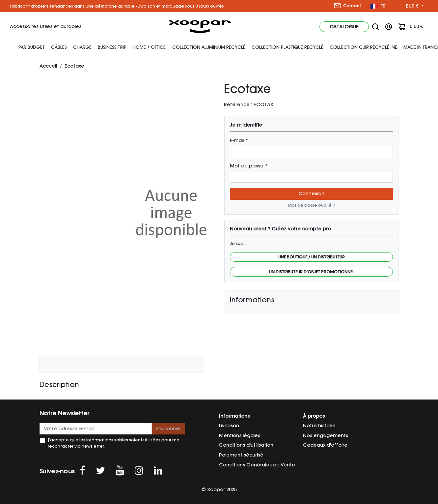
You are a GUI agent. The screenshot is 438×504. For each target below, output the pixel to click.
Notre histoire (319, 426)
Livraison (229, 426)
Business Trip (112, 47)
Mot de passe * (249, 166)
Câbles (59, 47)
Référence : (238, 104)
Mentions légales (240, 435)
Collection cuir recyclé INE (363, 47)
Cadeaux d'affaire (325, 445)
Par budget (32, 47)
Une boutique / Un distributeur (312, 257)
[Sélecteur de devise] (415, 6)
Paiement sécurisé (241, 455)
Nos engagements (326, 435)
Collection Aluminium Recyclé (209, 47)
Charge (82, 47)
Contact (347, 6)
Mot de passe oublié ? (311, 205)
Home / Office (149, 47)
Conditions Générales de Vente (257, 465)
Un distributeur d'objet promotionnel (312, 272)
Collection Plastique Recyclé (287, 47)
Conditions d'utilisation (246, 445)
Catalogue (344, 27)
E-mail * (239, 140)
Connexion (311, 193)
